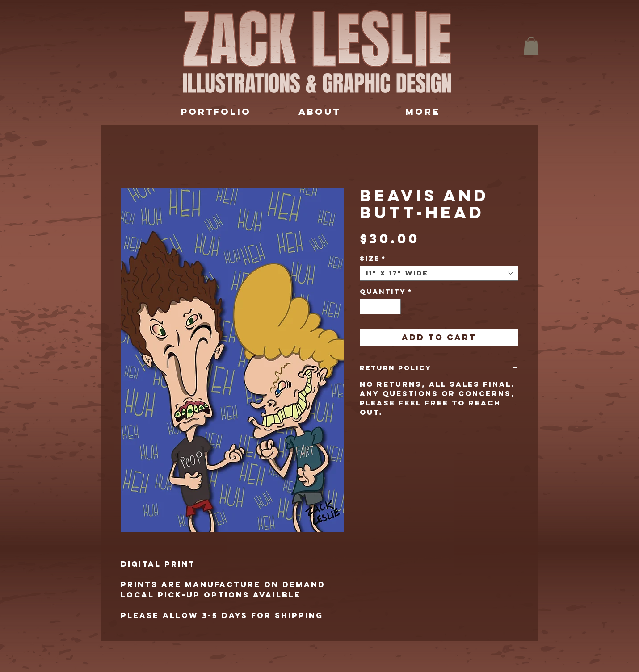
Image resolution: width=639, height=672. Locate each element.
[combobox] (439, 273)
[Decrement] (366, 307)
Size (373, 259)
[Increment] (395, 307)
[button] (531, 46)
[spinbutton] (380, 307)
